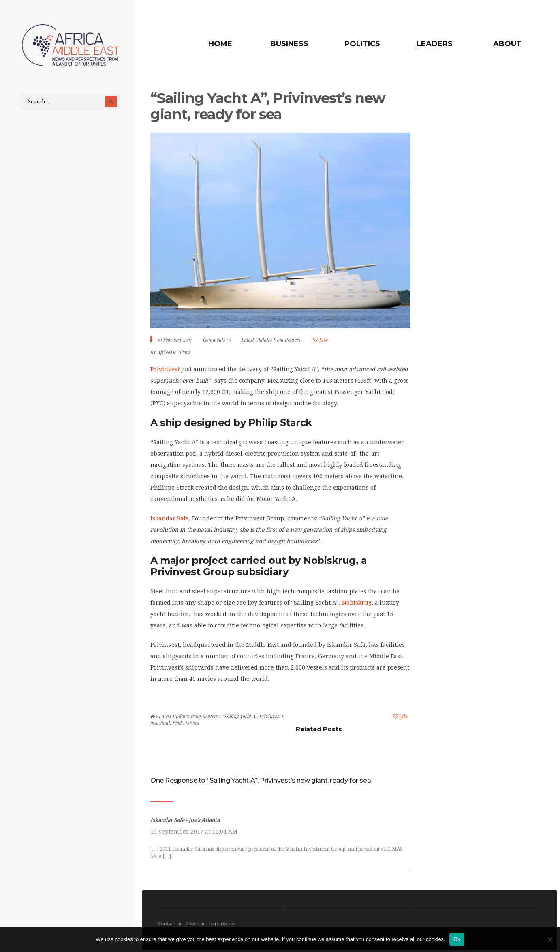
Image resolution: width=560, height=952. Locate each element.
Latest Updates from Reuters (271, 340)
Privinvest (165, 369)
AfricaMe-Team (174, 352)
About (507, 44)
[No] (550, 939)
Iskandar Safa (170, 518)
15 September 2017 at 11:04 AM (194, 832)
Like (321, 340)
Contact (167, 924)
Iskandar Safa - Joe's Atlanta (185, 820)
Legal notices (222, 924)
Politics (362, 44)
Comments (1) (217, 340)
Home (220, 44)
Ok (457, 939)
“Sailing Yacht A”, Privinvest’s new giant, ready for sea (268, 106)
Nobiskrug (357, 603)
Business (289, 44)
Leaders (435, 44)
